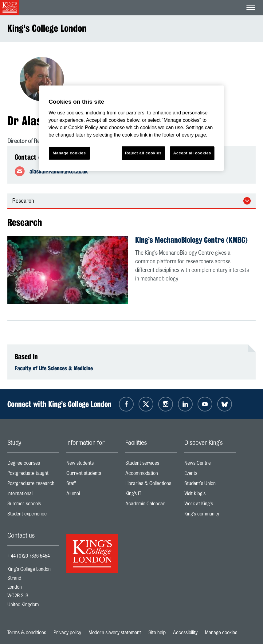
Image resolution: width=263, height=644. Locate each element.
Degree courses (33, 465)
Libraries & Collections (151, 485)
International (33, 495)
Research (23, 201)
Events (210, 475)
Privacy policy (67, 633)
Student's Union (210, 485)
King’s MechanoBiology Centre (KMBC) (191, 240)
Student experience (33, 515)
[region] (131, 128)
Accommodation (151, 475)
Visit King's (210, 495)
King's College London (47, 28)
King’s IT (151, 495)
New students (92, 465)
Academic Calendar (151, 505)
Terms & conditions (27, 633)
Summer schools (33, 505)
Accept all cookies (192, 153)
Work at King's (210, 505)
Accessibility (185, 633)
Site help (157, 633)
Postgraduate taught (33, 475)
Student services (151, 465)
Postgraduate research (33, 485)
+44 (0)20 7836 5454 (29, 556)
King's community (210, 515)
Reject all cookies (143, 153)
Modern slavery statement (115, 633)
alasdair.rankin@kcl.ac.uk (59, 171)
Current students (92, 475)
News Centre (210, 465)
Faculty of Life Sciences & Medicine (54, 368)
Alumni (92, 495)
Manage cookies (221, 633)
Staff (92, 485)
